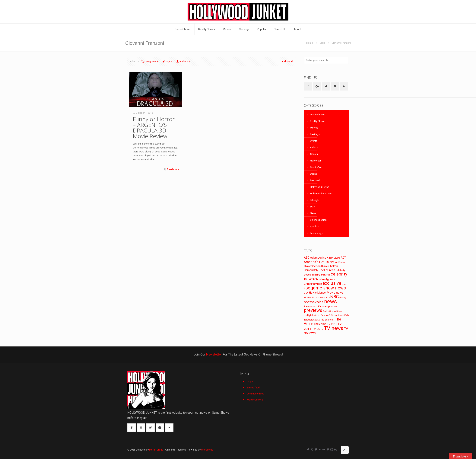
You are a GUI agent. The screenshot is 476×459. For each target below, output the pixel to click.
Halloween (316, 161)
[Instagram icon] (332, 450)
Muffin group (156, 450)
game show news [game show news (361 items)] (328, 288)
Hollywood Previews (321, 194)
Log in (250, 382)
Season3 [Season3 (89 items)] (326, 315)
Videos (314, 147)
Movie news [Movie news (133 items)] (335, 293)
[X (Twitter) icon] (312, 450)
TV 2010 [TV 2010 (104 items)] (332, 324)
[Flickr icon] (324, 450)
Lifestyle (315, 200)
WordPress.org (255, 400)
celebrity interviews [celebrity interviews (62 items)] (321, 275)
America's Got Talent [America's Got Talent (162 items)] (319, 262)
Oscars (314, 154)
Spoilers (315, 226)
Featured (315, 180)
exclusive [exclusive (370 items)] (332, 283)
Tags (168, 61)
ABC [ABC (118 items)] (307, 258)
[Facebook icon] (308, 450)
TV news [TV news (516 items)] (334, 328)
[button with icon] (308, 86)
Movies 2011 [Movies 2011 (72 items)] (310, 298)
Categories (150, 61)
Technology (316, 233)
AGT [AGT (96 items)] (343, 258)
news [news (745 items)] (331, 301)
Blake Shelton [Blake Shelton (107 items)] (330, 266)
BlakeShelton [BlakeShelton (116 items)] (312, 266)
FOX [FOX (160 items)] (307, 288)
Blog (322, 43)
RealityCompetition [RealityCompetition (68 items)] (332, 311)
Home (310, 43)
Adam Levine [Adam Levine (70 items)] (333, 258)
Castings (315, 134)
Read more (173, 169)
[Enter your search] (326, 60)
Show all (287, 61)
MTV (313, 207)
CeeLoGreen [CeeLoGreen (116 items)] (327, 270)
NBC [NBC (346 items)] (335, 297)
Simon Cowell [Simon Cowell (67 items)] (338, 315)
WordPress (207, 450)
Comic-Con (316, 167)
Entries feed (253, 388)
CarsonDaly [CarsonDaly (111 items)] (311, 270)
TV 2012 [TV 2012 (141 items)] (318, 329)
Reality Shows (318, 121)
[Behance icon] (336, 450)
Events (314, 141)
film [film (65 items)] (344, 284)
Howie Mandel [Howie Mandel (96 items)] (318, 293)
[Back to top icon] (345, 450)
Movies (314, 128)
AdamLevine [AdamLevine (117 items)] (318, 258)
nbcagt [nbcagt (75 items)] (343, 298)
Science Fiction (318, 220)
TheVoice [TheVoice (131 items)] (320, 324)
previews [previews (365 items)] (313, 310)
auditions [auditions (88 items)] (340, 262)
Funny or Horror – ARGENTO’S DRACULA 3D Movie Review (154, 127)
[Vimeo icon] (316, 450)
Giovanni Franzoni (341, 43)
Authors (183, 61)
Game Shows (317, 115)
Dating (314, 174)
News (313, 213)
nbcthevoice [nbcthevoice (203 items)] (314, 302)
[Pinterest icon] (328, 450)
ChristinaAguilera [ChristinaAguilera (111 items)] (325, 279)
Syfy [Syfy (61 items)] (347, 315)
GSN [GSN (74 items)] (306, 293)
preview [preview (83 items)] (333, 306)
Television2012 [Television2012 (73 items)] (312, 320)
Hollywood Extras (320, 187)
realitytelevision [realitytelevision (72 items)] (312, 315)
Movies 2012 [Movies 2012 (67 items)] (324, 298)
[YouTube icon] (320, 450)
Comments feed (255, 394)
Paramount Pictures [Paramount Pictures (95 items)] (316, 306)
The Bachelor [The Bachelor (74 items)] (327, 320)
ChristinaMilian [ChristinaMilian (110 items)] (313, 284)
